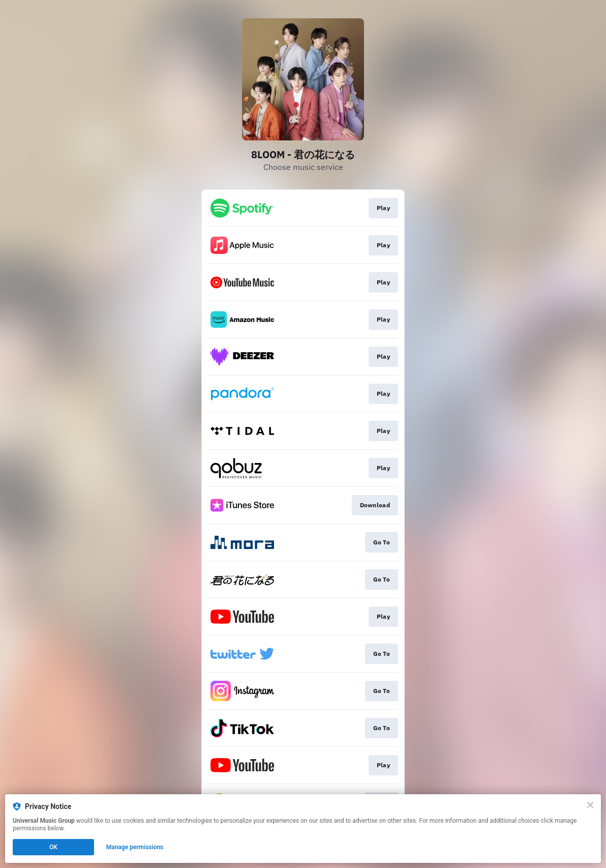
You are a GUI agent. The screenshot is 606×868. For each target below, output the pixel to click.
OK (53, 847)
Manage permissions (135, 847)
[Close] (590, 805)
